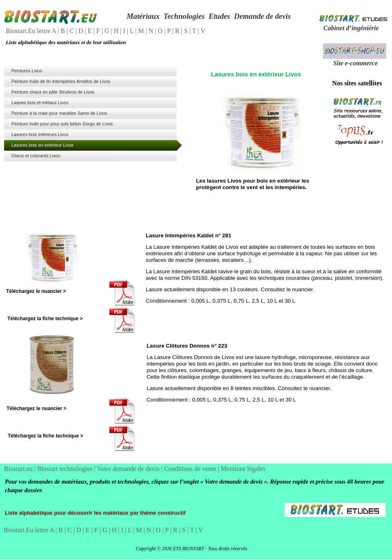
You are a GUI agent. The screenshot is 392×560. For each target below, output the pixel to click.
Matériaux (143, 16)
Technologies (184, 16)
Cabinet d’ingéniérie (351, 28)
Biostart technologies (66, 469)
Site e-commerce (355, 63)
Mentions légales (243, 469)
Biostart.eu (19, 469)
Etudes (219, 16)
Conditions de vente (191, 469)
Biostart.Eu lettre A (32, 31)
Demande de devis (262, 16)
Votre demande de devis (129, 469)
